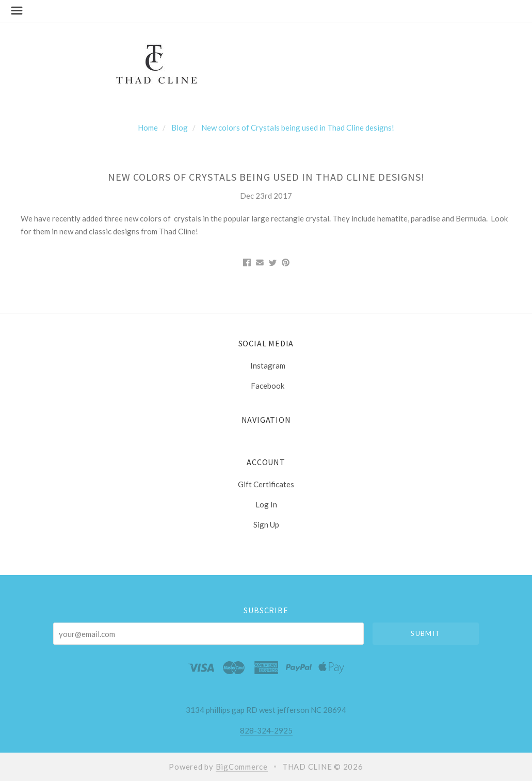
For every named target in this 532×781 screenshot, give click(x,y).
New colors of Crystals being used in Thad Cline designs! (298, 127)
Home (148, 127)
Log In (266, 504)
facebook (266, 385)
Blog (180, 127)
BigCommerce (242, 767)
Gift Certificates (266, 484)
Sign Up (266, 524)
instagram (266, 365)
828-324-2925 (266, 730)
